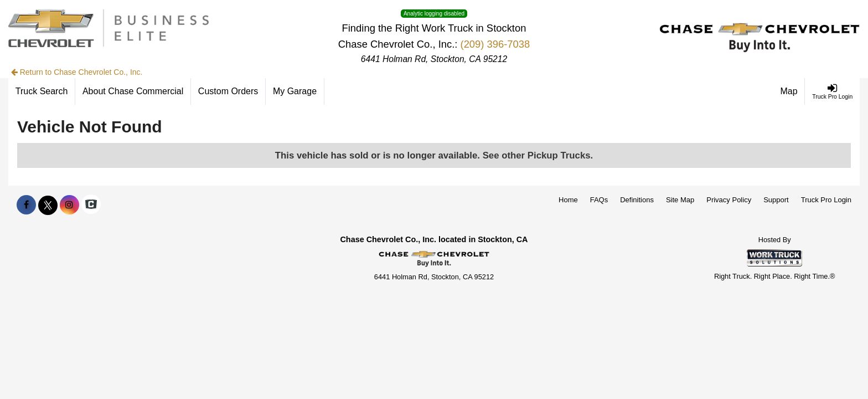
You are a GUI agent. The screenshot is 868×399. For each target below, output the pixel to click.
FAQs (599, 200)
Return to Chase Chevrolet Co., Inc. (77, 72)
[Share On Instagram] (69, 205)
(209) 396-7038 (495, 44)
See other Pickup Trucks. (538, 155)
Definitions (637, 200)
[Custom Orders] (228, 91)
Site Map (680, 200)
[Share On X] (48, 205)
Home (568, 200)
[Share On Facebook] (26, 205)
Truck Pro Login (826, 200)
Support (776, 200)
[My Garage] (295, 91)
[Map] (789, 91)
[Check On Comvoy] (91, 205)
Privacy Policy (729, 200)
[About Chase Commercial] (133, 91)
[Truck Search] (42, 91)
